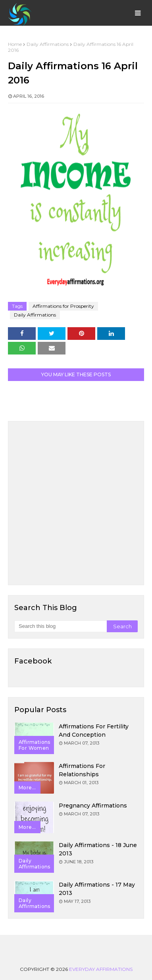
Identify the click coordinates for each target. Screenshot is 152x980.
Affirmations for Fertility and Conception (94, 731)
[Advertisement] (76, 503)
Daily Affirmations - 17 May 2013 (97, 889)
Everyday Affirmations (101, 969)
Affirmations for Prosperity (63, 306)
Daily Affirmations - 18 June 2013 (98, 849)
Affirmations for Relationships (82, 770)
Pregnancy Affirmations (93, 806)
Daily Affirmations (48, 44)
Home (15, 44)
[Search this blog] (61, 626)
